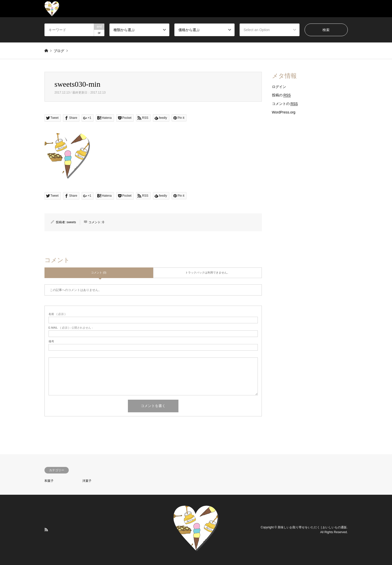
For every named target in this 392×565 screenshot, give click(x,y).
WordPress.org (284, 112)
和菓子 (49, 481)
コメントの (285, 104)
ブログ (59, 51)
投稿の (281, 95)
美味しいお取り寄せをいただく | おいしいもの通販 (312, 527)
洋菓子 (87, 481)
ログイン (279, 87)
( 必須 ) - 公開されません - (71, 328)
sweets (71, 222)
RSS (46, 530)
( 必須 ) (57, 314)
